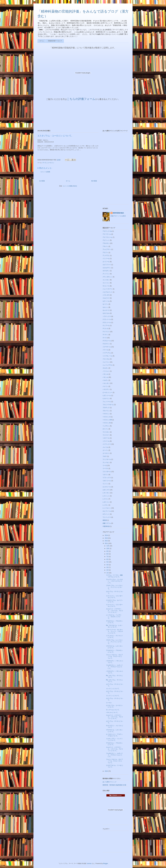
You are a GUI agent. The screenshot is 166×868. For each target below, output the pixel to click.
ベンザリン (106, 426)
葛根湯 (105, 520)
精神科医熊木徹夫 (118, 213)
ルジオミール (107, 487)
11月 (108, 546)
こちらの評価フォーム (81, 99)
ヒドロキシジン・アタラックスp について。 (114, 735)
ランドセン (106, 462)
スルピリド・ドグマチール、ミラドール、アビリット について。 (115, 611)
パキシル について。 (112, 712)
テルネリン (106, 344)
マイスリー (106, 435)
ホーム (42, 41)
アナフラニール (107, 237)
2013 (107, 538)
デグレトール (107, 323)
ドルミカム (106, 359)
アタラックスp (107, 231)
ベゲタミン (106, 414)
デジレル (105, 328)
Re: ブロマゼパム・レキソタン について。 (114, 626)
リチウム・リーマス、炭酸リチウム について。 (114, 576)
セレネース (106, 310)
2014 (107, 535)
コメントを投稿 (45, 172)
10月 (108, 548)
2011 (107, 543)
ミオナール (106, 438)
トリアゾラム (107, 353)
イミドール (106, 259)
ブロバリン (106, 411)
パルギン (105, 380)
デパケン (105, 335)
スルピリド (106, 298)
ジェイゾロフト (107, 289)
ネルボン (105, 368)
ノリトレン (106, 371)
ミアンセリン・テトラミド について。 (114, 636)
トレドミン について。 (113, 689)
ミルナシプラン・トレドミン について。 (114, 739)
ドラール (105, 350)
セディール (106, 301)
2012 (107, 541)
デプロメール (107, 341)
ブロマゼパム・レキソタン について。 (114, 647)
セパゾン (105, 304)
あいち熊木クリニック (110, 782)
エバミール (106, 262)
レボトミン (106, 502)
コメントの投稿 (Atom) (70, 186)
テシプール (106, 325)
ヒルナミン (106, 398)
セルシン (105, 307)
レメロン (105, 505)
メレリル (105, 447)
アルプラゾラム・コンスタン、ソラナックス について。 (114, 581)
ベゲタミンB (107, 423)
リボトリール (107, 481)
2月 (108, 570)
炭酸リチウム (107, 523)
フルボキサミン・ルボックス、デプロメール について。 (114, 667)
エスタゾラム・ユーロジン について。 (114, 706)
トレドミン (106, 362)
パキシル (105, 377)
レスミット (106, 496)
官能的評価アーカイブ (55, 41)
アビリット (106, 240)
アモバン (105, 246)
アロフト (105, 253)
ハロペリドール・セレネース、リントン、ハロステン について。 (115, 631)
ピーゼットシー (107, 392)
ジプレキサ (106, 295)
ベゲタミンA (107, 417)
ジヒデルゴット (107, 292)
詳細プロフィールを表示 (118, 216)
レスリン (105, 499)
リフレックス (107, 478)
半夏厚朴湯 (106, 526)
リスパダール (107, 472)
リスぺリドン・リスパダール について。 (114, 597)
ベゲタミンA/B (107, 420)
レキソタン (106, 493)
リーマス (105, 468)
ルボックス (106, 490)
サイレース (106, 286)
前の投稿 (94, 181)
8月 (108, 554)
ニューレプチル (107, 365)
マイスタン (106, 432)
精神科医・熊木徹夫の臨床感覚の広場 (114, 785)
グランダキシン (107, 277)
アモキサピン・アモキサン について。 (114, 622)
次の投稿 (42, 181)
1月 (108, 573)
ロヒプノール (107, 511)
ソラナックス (107, 316)
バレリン (105, 386)
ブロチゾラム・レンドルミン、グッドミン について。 (114, 587)
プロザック (106, 408)
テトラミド (106, 332)
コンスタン (106, 280)
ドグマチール (107, 347)
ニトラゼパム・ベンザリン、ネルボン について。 (114, 617)
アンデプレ (106, 256)
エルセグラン (107, 268)
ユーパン (105, 450)
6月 (108, 559)
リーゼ (105, 465)
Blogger (106, 864)
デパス (44, 163)
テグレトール (107, 319)
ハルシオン (106, 383)
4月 (108, 565)
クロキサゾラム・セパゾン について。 (114, 601)
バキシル (105, 374)
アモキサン (106, 243)
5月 (108, 562)
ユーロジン (51, 163)
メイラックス (107, 444)
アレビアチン (107, 249)
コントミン (106, 283)
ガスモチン (106, 271)
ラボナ (105, 456)
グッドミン (106, 274)
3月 (108, 567)
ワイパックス (107, 517)
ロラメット (106, 514)
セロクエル (106, 313)
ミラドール (106, 441)
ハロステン (106, 389)
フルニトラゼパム (108, 405)
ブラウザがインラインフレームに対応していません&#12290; (78, 114)
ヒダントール (107, 395)
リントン (105, 484)
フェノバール (107, 402)
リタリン (105, 475)
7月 (108, 557)
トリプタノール (107, 356)
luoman (89, 864)
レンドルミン (107, 508)
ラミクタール (107, 459)
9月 (108, 551)
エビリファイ (107, 265)
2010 (107, 771)
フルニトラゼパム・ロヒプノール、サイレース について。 (114, 656)
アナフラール (107, 234)
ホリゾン (105, 429)
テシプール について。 (113, 710)
